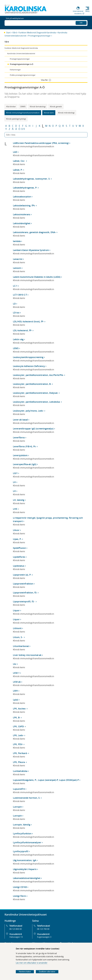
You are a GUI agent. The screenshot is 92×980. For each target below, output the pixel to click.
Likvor (16, 530)
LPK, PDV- (18, 744)
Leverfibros (19, 437)
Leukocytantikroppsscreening (28, 357)
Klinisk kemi (49, 113)
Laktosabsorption (22, 197)
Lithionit (17, 628)
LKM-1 (16, 673)
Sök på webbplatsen (15, 23)
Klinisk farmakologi (38, 106)
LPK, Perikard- (20, 753)
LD (14, 304)
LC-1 (15, 286)
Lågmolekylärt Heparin (25, 869)
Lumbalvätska (20, 771)
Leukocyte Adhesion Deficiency (29, 366)
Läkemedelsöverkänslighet (27, 878)
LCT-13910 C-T (20, 295)
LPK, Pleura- (19, 762)
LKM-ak (17, 682)
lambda (17, 241)
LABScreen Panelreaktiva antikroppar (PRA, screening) (41, 143)
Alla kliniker (11, 106)
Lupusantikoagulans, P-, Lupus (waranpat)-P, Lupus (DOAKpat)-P (46, 780)
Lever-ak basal (20, 420)
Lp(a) (16, 700)
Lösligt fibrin (19, 896)
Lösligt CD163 (20, 887)
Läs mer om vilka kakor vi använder (32, 963)
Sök (81, 22)
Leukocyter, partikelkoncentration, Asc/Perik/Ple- (38, 375)
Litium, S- (18, 637)
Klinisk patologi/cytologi (16, 119)
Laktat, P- (18, 170)
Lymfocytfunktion (22, 833)
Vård (15, 33)
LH (14, 482)
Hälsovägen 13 (16, 937)
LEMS (16, 348)
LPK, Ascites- (20, 709)
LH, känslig (19, 500)
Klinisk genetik (56, 106)
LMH (15, 691)
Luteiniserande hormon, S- (27, 798)
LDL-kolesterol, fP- (22, 330)
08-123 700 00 (43, 929)
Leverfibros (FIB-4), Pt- (25, 446)
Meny (87, 11)
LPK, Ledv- (18, 735)
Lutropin (17, 807)
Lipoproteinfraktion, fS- (25, 593)
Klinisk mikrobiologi (66, 113)
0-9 (23, 129)
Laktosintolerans (22, 214)
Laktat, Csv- (19, 161)
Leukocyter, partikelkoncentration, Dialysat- (36, 393)
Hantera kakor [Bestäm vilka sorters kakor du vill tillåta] (25, 972)
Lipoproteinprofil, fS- (24, 601)
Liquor (16, 610)
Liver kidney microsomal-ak (27, 655)
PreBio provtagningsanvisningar (23, 75)
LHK (15, 509)
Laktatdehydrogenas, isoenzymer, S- (32, 179)
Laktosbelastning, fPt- (24, 205)
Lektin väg (18, 339)
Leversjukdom (20, 455)
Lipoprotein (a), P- (22, 575)
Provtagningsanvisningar (39, 36)
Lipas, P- (17, 539)
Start (8, 33)
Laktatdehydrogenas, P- (25, 188)
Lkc (15, 664)
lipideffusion (19, 548)
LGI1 (15, 473)
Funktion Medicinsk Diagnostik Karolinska (37, 33)
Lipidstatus (19, 566)
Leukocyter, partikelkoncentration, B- (32, 384)
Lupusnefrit (19, 789)
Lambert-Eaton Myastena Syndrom (31, 250)
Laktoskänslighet (22, 223)
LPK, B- (17, 717)
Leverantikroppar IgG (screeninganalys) (33, 429)
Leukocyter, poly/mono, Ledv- (28, 411)
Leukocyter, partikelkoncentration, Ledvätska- (37, 402)
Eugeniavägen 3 (44, 937)
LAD (15, 152)
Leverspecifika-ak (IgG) (25, 464)
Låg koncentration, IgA (25, 860)
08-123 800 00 (16, 929)
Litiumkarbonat (21, 646)
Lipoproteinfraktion (23, 584)
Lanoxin (17, 268)
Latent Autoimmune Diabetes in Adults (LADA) (37, 277)
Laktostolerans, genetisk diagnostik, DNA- (34, 232)
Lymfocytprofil (21, 851)
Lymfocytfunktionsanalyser (27, 842)
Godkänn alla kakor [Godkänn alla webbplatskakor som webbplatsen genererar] (47, 972)
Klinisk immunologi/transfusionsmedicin (23, 113)
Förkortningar (15, 70)
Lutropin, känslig (22, 825)
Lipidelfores (19, 557)
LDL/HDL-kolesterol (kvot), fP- (28, 321)
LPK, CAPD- (19, 726)
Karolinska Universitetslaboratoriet (21, 53)
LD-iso (16, 313)
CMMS (23, 106)
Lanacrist (18, 259)
